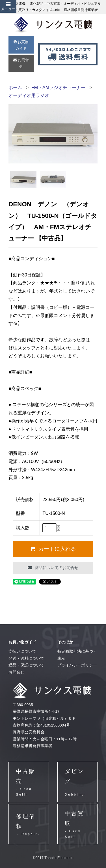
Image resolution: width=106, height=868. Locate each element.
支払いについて (22, 651)
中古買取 (77, 825)
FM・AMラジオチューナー (58, 88)
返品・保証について (26, 665)
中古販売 (29, 783)
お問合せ (21, 63)
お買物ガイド (21, 45)
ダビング (77, 783)
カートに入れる (57, 549)
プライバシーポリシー (77, 665)
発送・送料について (26, 658)
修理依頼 (28, 825)
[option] (23, 179)
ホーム (15, 88)
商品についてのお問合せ (56, 568)
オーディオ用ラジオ (29, 95)
